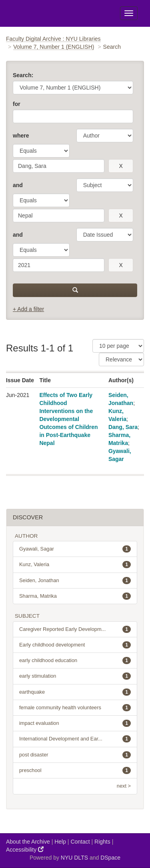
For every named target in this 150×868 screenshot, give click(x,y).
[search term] (59, 166)
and (18, 185)
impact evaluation (75, 723)
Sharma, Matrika (75, 596)
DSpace (110, 858)
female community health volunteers (75, 708)
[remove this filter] (121, 166)
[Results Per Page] (118, 346)
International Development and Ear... (75, 739)
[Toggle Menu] (129, 13)
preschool (75, 770)
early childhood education (75, 660)
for (17, 104)
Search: (23, 75)
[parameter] (105, 136)
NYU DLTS (74, 858)
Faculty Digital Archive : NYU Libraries (53, 39)
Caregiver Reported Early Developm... (75, 629)
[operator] (41, 151)
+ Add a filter (28, 309)
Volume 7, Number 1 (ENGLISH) (54, 47)
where (21, 136)
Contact (80, 842)
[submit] (75, 290)
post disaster (75, 755)
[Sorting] (121, 359)
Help (60, 842)
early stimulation (75, 676)
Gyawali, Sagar (75, 549)
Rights (102, 842)
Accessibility (25, 849)
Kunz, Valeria (75, 565)
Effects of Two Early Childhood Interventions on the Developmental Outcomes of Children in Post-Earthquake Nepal (68, 419)
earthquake (75, 692)
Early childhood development (75, 645)
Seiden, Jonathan (75, 581)
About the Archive (28, 842)
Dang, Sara (123, 427)
